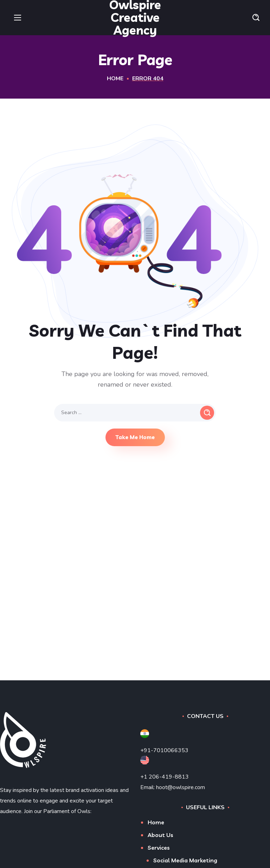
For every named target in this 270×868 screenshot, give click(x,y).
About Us (160, 835)
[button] (256, 18)
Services (159, 848)
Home (115, 79)
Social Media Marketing (185, 860)
